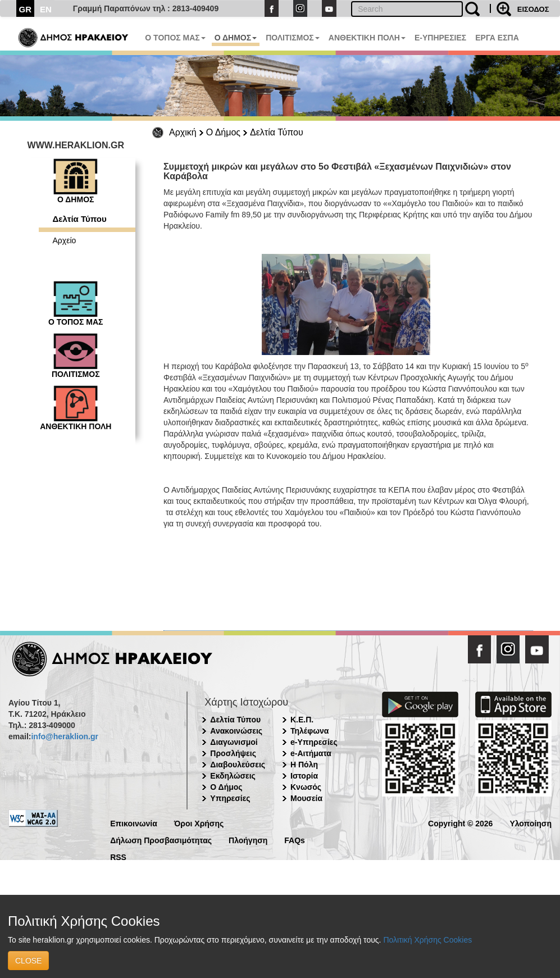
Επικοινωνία (134, 823)
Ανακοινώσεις (236, 731)
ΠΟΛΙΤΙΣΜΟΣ (293, 38)
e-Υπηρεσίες (314, 742)
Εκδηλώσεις (233, 776)
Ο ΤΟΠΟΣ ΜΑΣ (175, 38)
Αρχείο (65, 240)
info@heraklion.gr (64, 736)
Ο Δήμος (223, 132)
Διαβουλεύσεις (238, 765)
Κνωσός (306, 787)
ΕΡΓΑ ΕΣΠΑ (497, 38)
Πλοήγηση (248, 840)
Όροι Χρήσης (199, 823)
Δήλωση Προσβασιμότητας (161, 840)
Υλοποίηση (531, 823)
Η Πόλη (304, 765)
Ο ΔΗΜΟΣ (236, 38)
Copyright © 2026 (460, 823)
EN (46, 9)
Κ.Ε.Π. (302, 720)
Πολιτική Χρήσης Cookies (427, 940)
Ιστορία (304, 776)
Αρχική (183, 132)
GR (26, 9)
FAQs (295, 840)
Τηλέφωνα (309, 731)
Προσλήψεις (233, 753)
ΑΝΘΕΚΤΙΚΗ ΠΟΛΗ (367, 38)
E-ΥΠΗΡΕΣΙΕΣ (440, 38)
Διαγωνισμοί (234, 742)
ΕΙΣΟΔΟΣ (533, 9)
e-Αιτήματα (311, 753)
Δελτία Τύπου (277, 132)
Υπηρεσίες (230, 798)
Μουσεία (306, 798)
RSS (118, 856)
